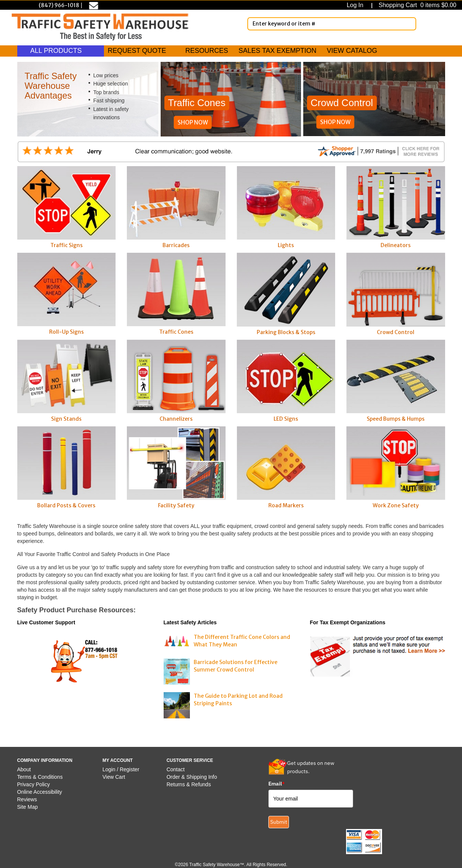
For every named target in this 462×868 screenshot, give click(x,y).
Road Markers (286, 468)
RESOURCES (207, 51)
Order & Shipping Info (192, 777)
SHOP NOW (193, 122)
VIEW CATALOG (352, 51)
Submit (279, 822)
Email (277, 784)
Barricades (176, 207)
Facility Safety (176, 468)
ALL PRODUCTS (61, 51)
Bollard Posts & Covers (67, 468)
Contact (176, 769)
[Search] (409, 24)
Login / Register (121, 769)
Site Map (28, 807)
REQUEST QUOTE (137, 51)
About (24, 769)
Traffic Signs (67, 207)
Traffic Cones (176, 294)
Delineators (396, 207)
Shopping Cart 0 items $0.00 (417, 5)
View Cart (114, 777)
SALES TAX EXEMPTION (278, 51)
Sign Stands (67, 381)
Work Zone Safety (396, 468)
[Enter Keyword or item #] (332, 24)
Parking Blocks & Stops (286, 294)
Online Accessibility (40, 792)
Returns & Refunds (189, 784)
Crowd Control (396, 294)
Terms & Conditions (40, 777)
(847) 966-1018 (59, 5)
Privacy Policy (34, 784)
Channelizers (176, 381)
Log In (357, 5)
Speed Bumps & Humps (396, 381)
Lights (286, 207)
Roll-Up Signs (67, 294)
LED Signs (286, 381)
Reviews (27, 799)
